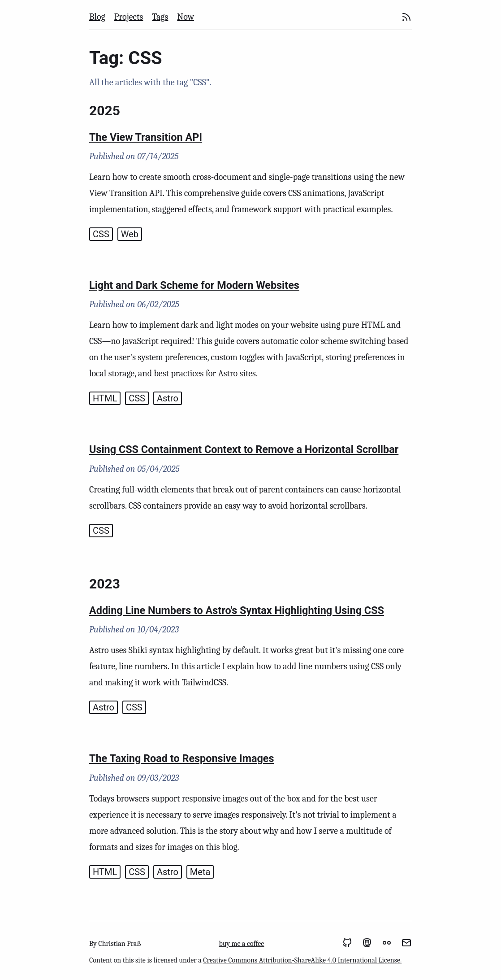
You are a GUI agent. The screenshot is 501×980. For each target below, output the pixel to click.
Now (186, 17)
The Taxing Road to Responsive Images (182, 758)
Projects (129, 17)
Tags (160, 17)
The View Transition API (146, 137)
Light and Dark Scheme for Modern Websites (194, 285)
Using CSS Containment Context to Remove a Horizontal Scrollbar (244, 449)
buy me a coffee (241, 944)
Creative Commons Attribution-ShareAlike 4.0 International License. (302, 960)
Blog (97, 17)
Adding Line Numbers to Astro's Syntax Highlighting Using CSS (237, 610)
